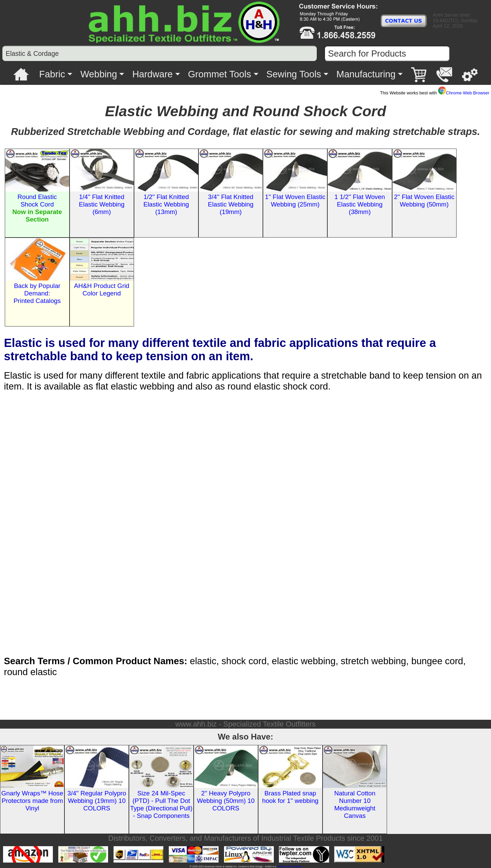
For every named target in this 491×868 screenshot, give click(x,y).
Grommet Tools (219, 74)
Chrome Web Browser (464, 93)
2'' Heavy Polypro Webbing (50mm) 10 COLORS (226, 801)
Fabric (52, 74)
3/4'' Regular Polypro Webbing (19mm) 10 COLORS (97, 801)
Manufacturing (366, 74)
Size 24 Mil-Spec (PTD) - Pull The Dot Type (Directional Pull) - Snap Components (161, 804)
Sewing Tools (294, 74)
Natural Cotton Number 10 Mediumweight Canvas (355, 804)
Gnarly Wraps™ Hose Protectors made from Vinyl (32, 801)
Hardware (153, 74)
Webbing (99, 74)
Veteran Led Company (289, 866)
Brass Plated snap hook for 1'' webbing (290, 797)
